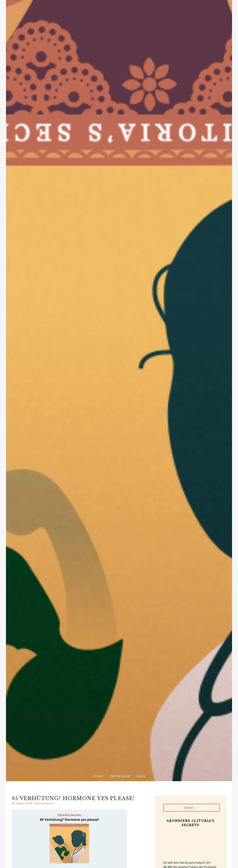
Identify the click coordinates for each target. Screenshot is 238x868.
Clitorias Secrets (44, 803)
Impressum (120, 776)
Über (141, 776)
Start (99, 776)
